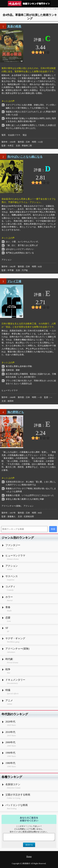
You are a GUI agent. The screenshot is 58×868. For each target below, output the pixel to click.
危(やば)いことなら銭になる (25, 157)
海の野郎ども (16, 412)
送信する (29, 845)
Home (29, 857)
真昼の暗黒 (14, 26)
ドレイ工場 (14, 281)
